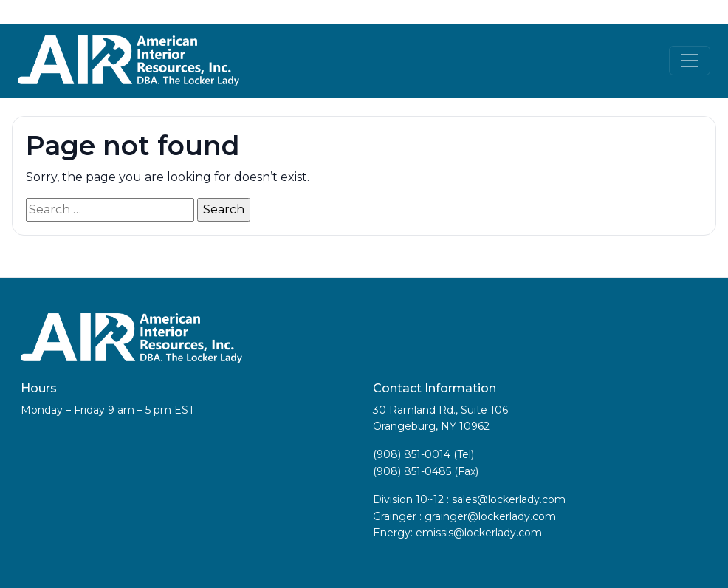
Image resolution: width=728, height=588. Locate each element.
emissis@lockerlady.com (479, 533)
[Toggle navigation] (690, 61)
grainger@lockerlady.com (490, 516)
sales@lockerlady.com (509, 499)
